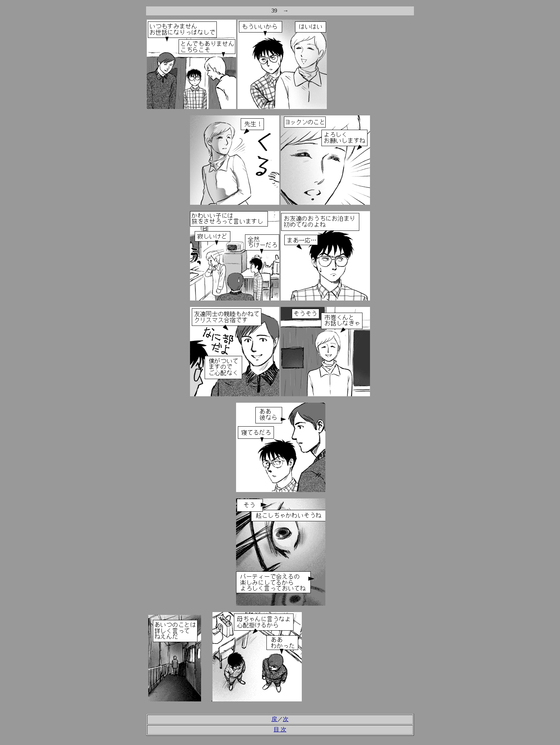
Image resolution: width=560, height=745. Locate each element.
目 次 (280, 729)
